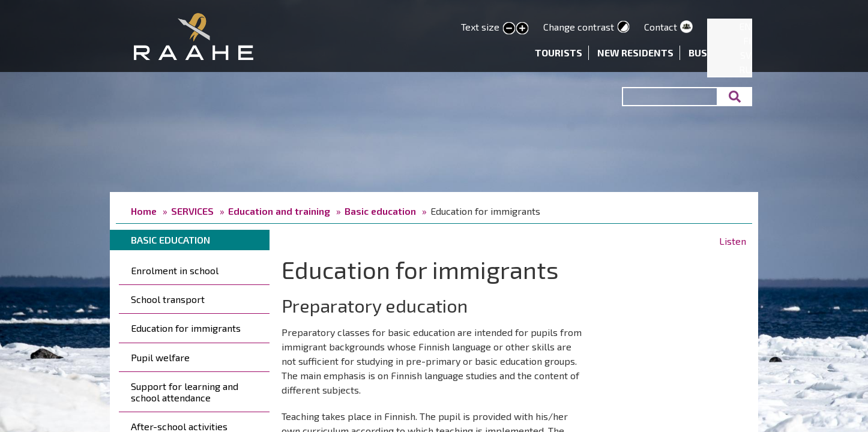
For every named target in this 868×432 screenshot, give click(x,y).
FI (747, 40)
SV (746, 55)
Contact (661, 27)
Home (144, 211)
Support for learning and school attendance (185, 392)
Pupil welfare (160, 357)
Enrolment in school (175, 270)
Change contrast (579, 27)
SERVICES (192, 211)
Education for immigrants (186, 328)
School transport (168, 299)
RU (745, 69)
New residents (635, 52)
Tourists (559, 52)
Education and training (279, 211)
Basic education (380, 211)
